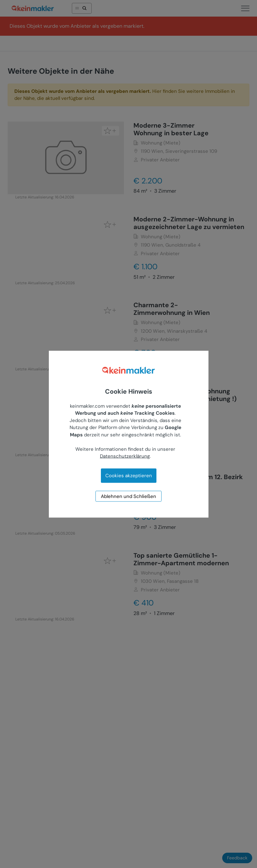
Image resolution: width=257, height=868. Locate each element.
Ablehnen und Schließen (128, 496)
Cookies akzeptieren (129, 475)
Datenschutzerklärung (125, 456)
